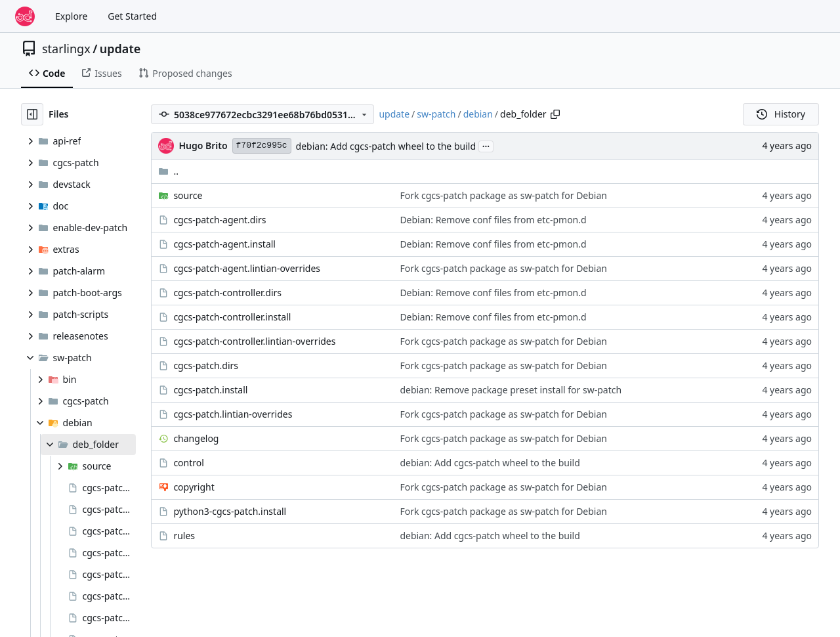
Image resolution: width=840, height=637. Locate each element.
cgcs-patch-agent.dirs (220, 220)
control (188, 463)
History (781, 114)
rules (184, 536)
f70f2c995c (262, 145)
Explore (71, 16)
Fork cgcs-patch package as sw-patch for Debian (503, 195)
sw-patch (436, 114)
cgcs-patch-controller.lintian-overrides (254, 341)
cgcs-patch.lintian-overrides (233, 414)
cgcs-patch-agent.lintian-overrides (247, 268)
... (486, 145)
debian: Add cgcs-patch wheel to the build (386, 146)
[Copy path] (555, 114)
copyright (194, 487)
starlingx (66, 49)
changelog (196, 438)
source (188, 195)
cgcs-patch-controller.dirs (227, 293)
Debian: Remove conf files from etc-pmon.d (493, 220)
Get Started (132, 16)
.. (168, 171)
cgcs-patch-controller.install (232, 317)
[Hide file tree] (32, 114)
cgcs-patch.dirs (206, 365)
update (120, 49)
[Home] (25, 16)
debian (478, 114)
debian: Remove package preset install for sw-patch (511, 390)
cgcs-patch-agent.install (224, 244)
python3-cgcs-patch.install (230, 511)
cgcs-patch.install (210, 390)
